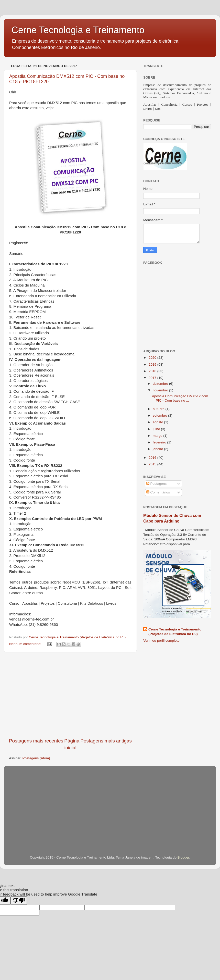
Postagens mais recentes (36, 741)
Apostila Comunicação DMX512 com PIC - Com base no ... (180, 398)
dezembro (161, 384)
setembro (160, 415)
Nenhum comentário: (26, 644)
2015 (153, 464)
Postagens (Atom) (36, 758)
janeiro (158, 449)
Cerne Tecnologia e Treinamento (78, 30)
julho (157, 429)
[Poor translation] (19, 901)
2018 (153, 371)
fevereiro (160, 442)
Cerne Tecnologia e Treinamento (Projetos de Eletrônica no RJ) (175, 632)
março (158, 436)
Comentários (158, 492)
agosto (158, 422)
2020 (153, 358)
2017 (153, 378)
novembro (161, 390)
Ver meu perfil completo (161, 641)
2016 (153, 458)
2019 (153, 364)
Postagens (157, 484)
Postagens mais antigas (106, 741)
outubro (159, 409)
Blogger (183, 857)
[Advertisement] (70, 695)
